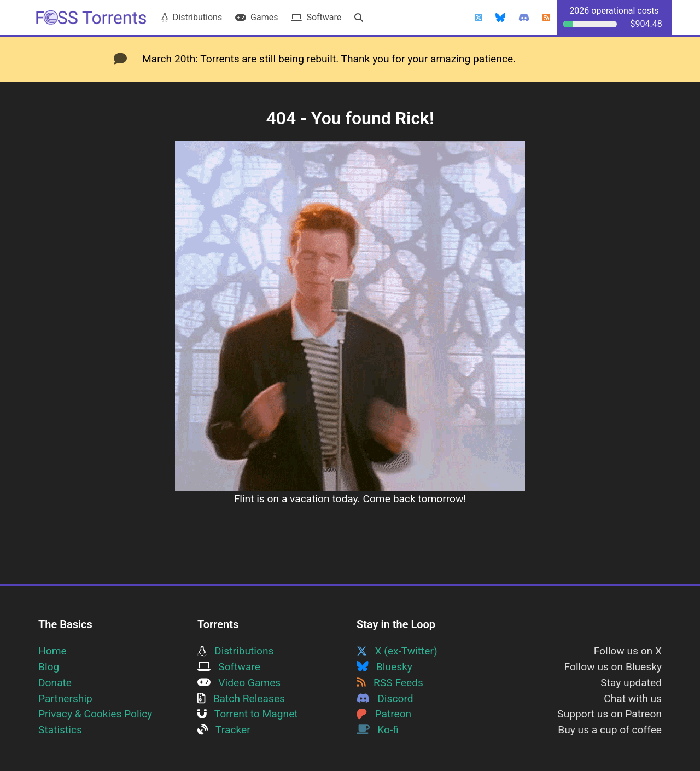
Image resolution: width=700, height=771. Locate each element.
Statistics (60, 730)
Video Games (239, 683)
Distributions (191, 17)
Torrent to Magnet (248, 714)
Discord (385, 698)
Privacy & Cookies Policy (95, 714)
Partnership (65, 698)
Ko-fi (378, 730)
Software (316, 17)
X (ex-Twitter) (397, 651)
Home (52, 651)
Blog (49, 667)
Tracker (224, 730)
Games (256, 17)
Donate (55, 683)
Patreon (384, 714)
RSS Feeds (390, 683)
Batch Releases (241, 698)
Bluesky (384, 667)
